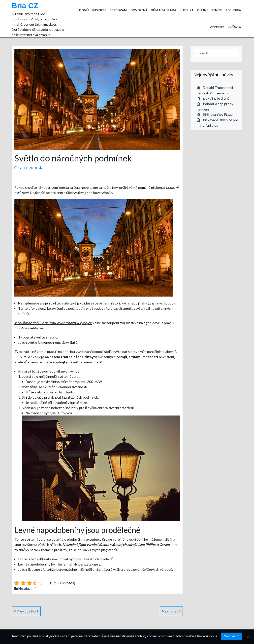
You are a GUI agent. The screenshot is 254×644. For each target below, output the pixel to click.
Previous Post (26, 611)
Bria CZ (25, 6)
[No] (248, 637)
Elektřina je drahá (216, 98)
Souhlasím (232, 636)
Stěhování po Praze (218, 114)
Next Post (171, 611)
